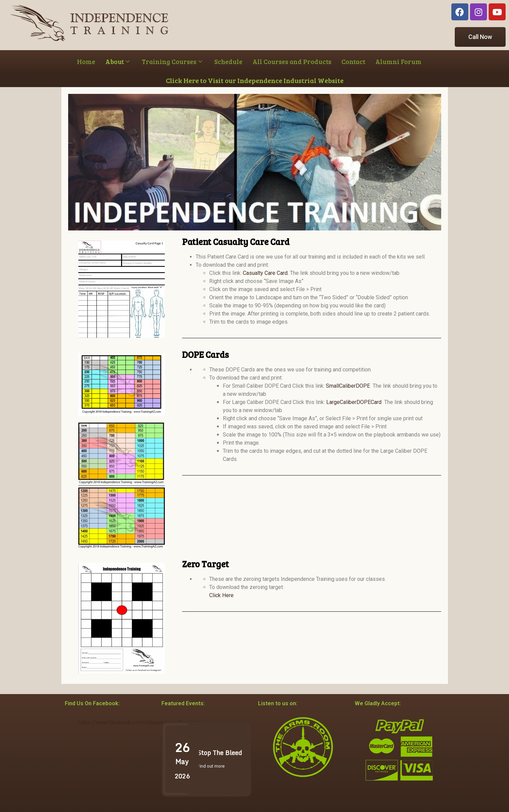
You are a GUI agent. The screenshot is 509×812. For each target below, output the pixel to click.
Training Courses (172, 62)
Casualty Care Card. (266, 273)
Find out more (211, 766)
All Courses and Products (292, 62)
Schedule (228, 62)
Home (86, 62)
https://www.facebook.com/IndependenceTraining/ (139, 722)
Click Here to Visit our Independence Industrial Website (255, 80)
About (118, 62)
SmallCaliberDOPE (348, 386)
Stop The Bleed (220, 753)
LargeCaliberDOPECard (354, 402)
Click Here (221, 595)
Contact (353, 62)
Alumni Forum (398, 62)
